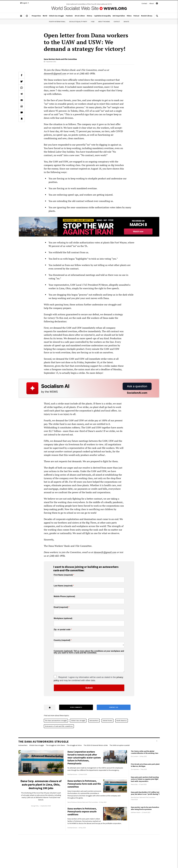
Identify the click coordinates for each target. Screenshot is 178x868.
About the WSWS (104, 22)
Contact (144, 3)
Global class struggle (78, 721)
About (152, 3)
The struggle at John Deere (55, 745)
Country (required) (62, 640)
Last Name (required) (63, 586)
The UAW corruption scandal (120, 745)
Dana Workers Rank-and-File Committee (60, 59)
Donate (126, 22)
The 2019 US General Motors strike (96, 745)
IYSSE (93, 22)
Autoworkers (94, 721)
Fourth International (57, 22)
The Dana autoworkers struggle (56, 721)
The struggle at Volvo (74, 745)
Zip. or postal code (62, 630)
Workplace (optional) (63, 618)
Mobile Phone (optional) (64, 596)
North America (122, 721)
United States (107, 721)
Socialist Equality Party (78, 22)
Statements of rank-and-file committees (59, 726)
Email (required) (61, 607)
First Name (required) (63, 575)
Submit (89, 688)
